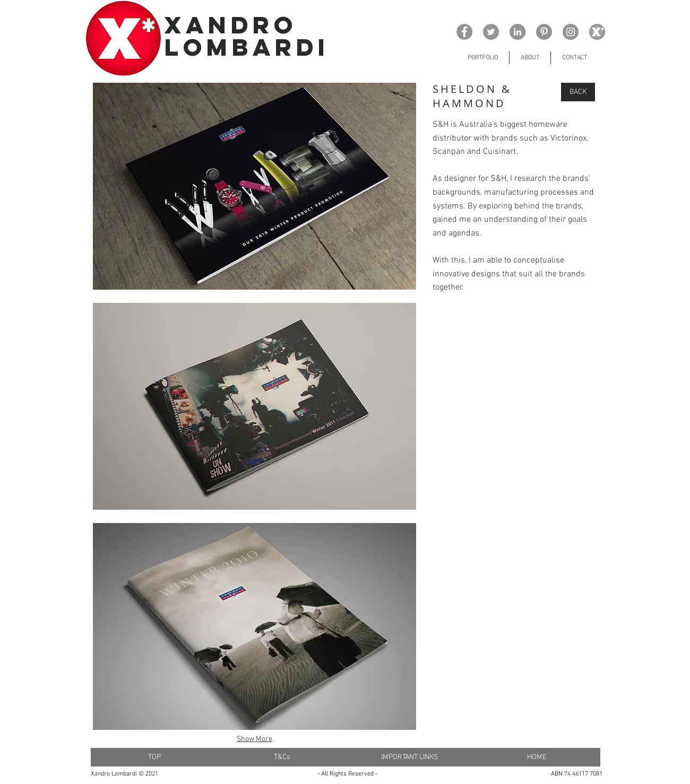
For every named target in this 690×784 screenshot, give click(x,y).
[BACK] (578, 92)
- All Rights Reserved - (347, 774)
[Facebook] (464, 32)
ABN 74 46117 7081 (577, 774)
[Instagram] (571, 32)
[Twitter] (491, 32)
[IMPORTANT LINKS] (409, 757)
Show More (255, 739)
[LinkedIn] (517, 32)
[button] (255, 186)
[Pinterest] (544, 32)
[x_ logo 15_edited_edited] (597, 32)
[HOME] (537, 757)
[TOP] (154, 757)
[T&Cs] (282, 757)
